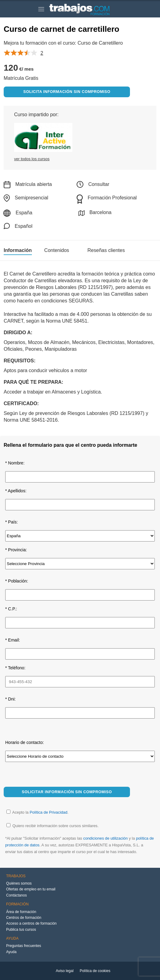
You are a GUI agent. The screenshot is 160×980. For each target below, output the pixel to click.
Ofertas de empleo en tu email (31, 889)
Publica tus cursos (21, 930)
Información (18, 250)
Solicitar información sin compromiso (67, 792)
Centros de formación (24, 918)
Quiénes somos (19, 883)
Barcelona (95, 213)
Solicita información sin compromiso (67, 92)
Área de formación (21, 912)
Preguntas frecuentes (24, 946)
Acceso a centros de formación (31, 923)
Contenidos (57, 250)
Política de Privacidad (49, 812)
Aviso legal (65, 971)
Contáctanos (16, 895)
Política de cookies (95, 971)
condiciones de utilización (105, 838)
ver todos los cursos (32, 159)
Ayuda (11, 952)
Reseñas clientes (106, 250)
